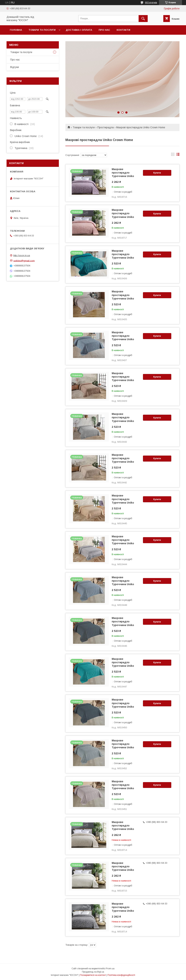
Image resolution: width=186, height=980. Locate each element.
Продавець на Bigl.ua (93, 972)
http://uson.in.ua (22, 255)
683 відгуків (151, 3)
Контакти (123, 30)
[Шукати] (143, 19)
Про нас (104, 30)
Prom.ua (110, 969)
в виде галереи (173, 155)
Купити (157, 173)
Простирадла (106, 127)
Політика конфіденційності (121, 975)
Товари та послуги (42, 30)
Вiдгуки (15, 67)
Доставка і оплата (79, 30)
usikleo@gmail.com (24, 260)
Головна (16, 30)
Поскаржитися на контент (93, 975)
